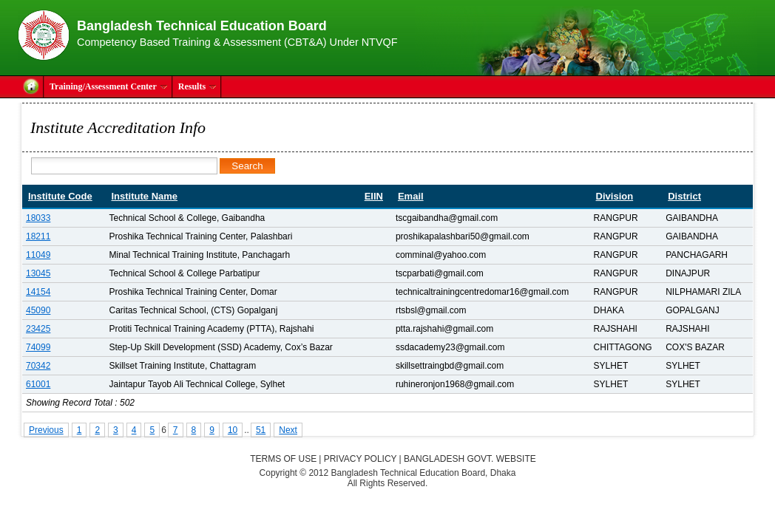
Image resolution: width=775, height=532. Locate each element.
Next (288, 430)
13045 (38, 273)
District (684, 196)
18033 (38, 218)
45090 (38, 310)
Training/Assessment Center (109, 86)
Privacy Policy (361, 459)
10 (233, 430)
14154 (38, 292)
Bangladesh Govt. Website (470, 459)
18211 (38, 236)
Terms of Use (283, 459)
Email (411, 196)
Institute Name (144, 196)
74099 (38, 347)
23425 (38, 329)
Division (615, 196)
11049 (38, 255)
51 (261, 430)
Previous (46, 430)
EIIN (374, 196)
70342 (38, 366)
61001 (38, 384)
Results (197, 86)
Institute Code (60, 196)
